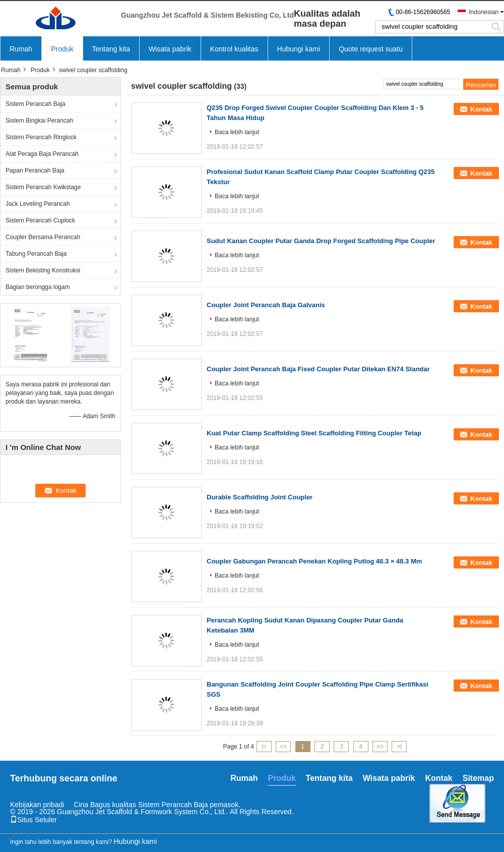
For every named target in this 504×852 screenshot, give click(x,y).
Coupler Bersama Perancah (43, 237)
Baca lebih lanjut (237, 132)
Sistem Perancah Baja (36, 104)
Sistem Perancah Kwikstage (43, 187)
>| (399, 747)
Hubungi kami (299, 49)
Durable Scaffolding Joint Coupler (260, 497)
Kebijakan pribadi (37, 805)
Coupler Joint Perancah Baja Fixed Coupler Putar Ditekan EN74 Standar (318, 369)
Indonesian (484, 12)
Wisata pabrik (170, 49)
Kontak (481, 109)
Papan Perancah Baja (35, 171)
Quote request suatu (371, 49)
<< (283, 747)
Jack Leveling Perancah (38, 204)
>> (380, 747)
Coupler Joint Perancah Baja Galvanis (266, 305)
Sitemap (478, 778)
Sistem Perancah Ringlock (41, 137)
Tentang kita (111, 49)
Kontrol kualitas (234, 49)
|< (264, 747)
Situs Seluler (34, 820)
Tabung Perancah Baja (36, 254)
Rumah (21, 49)
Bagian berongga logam (38, 287)
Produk (62, 49)
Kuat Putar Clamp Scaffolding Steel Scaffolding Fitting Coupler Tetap (314, 433)
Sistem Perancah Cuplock (40, 220)
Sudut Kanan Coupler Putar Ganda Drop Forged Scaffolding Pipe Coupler (321, 241)
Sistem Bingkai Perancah (39, 121)
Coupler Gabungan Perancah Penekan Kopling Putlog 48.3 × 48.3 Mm (314, 561)
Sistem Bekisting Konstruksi (43, 270)
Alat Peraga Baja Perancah (42, 154)
